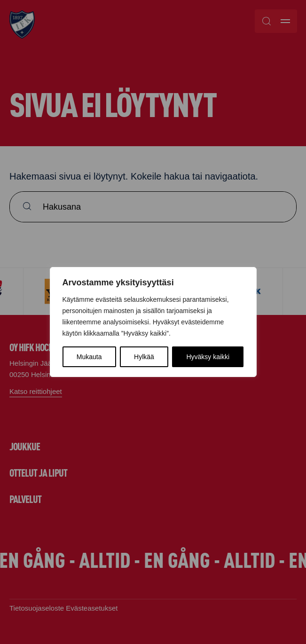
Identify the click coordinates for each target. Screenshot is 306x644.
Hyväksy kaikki (208, 357)
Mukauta (89, 357)
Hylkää (144, 357)
